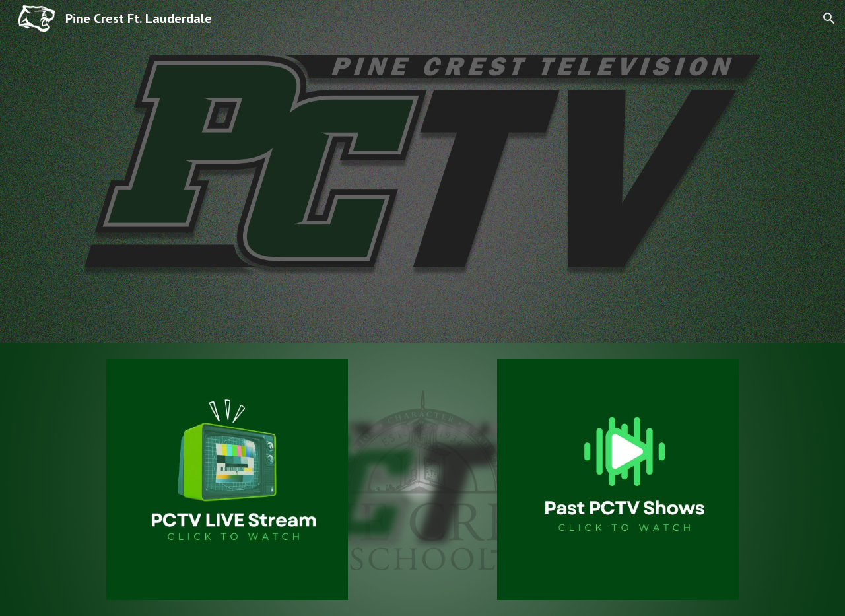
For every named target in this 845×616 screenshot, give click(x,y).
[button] (829, 18)
